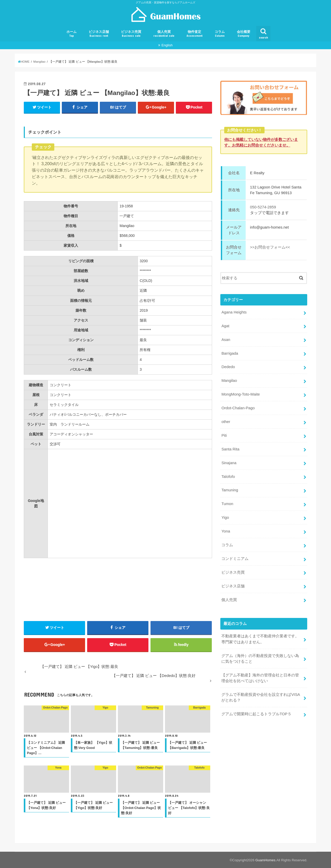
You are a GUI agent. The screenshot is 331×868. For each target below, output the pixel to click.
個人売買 (164, 34)
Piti (224, 435)
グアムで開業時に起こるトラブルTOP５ (256, 714)
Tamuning (230, 490)
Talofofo (228, 476)
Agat (225, 326)
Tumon (227, 504)
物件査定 (194, 34)
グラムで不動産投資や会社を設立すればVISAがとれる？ (261, 697)
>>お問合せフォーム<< (270, 247)
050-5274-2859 (263, 207)
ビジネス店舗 (99, 34)
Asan (226, 339)
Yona (226, 531)
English (167, 45)
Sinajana (229, 463)
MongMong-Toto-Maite (240, 394)
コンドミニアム (235, 559)
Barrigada (230, 353)
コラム (220, 34)
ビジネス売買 (131, 34)
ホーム (72, 34)
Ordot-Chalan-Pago (238, 408)
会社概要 (244, 34)
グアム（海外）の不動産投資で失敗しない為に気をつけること (260, 658)
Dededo (228, 367)
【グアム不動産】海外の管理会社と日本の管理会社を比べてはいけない (260, 678)
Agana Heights (234, 312)
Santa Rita (230, 449)
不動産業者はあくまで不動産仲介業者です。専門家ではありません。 (260, 639)
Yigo (225, 517)
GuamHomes (265, 860)
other (226, 422)
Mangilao (229, 381)
